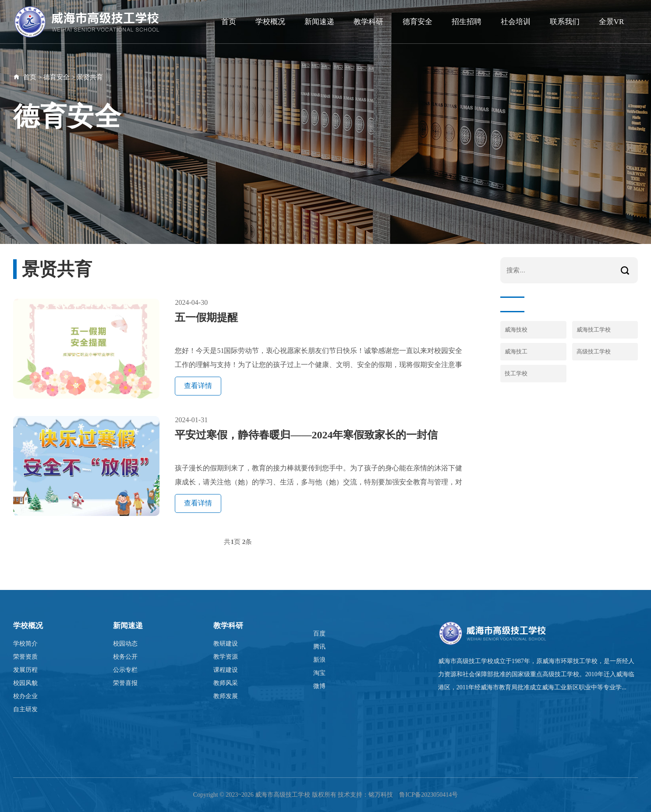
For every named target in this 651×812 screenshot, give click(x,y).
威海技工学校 (594, 330)
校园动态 (125, 644)
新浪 (319, 660)
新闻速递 (319, 22)
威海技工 (516, 351)
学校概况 (270, 22)
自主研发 (25, 709)
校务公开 (125, 657)
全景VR (612, 22)
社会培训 (516, 22)
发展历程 (25, 670)
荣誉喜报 (125, 683)
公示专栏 (125, 670)
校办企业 (25, 696)
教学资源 (226, 657)
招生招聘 (467, 22)
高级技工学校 (594, 351)
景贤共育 (90, 77)
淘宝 (319, 673)
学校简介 (25, 644)
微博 (319, 686)
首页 (229, 22)
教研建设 (226, 644)
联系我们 (565, 22)
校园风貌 (25, 683)
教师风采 (226, 683)
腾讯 (319, 647)
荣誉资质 (25, 657)
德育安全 (417, 22)
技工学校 (516, 373)
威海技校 (516, 330)
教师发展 (226, 696)
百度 (319, 634)
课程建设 (226, 670)
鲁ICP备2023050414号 (428, 795)
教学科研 (368, 22)
